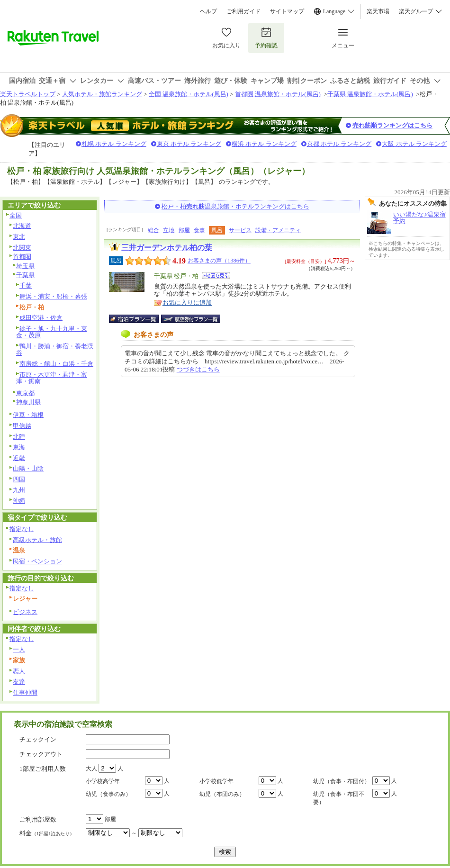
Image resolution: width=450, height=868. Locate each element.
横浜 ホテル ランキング (264, 144)
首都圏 (22, 257)
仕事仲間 (25, 692)
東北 (19, 237)
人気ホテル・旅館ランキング (102, 94)
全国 (16, 215)
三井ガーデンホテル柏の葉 (167, 248)
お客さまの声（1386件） (219, 261)
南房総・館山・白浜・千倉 (56, 364)
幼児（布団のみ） (222, 794)
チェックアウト (41, 754)
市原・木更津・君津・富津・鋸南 (52, 378)
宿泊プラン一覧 (139, 319)
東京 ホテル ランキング (189, 144)
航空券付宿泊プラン (191, 319)
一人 (19, 649)
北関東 (22, 248)
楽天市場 (378, 11)
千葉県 (25, 275)
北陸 (19, 437)
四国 (19, 479)
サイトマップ (287, 11)
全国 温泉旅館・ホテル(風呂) (189, 94)
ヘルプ (208, 11)
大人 (91, 769)
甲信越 (22, 426)
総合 (153, 230)
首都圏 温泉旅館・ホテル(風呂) (278, 94)
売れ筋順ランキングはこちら (392, 125)
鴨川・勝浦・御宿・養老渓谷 (55, 350)
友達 (19, 682)
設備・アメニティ (278, 230)
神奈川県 (28, 402)
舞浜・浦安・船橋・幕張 (53, 296)
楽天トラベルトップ (28, 94)
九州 (19, 490)
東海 (19, 447)
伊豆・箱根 (28, 415)
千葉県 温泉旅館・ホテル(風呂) (370, 94)
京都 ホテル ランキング (339, 144)
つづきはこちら (198, 369)
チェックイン (38, 739)
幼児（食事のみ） (108, 794)
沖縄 (19, 501)
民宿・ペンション (37, 561)
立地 (169, 230)
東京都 (25, 393)
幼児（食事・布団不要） (339, 798)
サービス (240, 230)
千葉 (26, 285)
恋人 (19, 671)
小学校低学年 (216, 781)
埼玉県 (25, 266)
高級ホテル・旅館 (37, 540)
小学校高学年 (103, 781)
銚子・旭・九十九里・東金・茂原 (52, 332)
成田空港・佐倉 (41, 318)
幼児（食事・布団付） (342, 781)
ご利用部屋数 (38, 819)
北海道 (22, 226)
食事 (199, 230)
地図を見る (216, 276)
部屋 (184, 230)
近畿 (19, 458)
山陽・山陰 (28, 468)
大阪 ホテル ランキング (414, 144)
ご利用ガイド (243, 11)
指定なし (22, 529)
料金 (47, 833)
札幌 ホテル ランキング (114, 144)
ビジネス (25, 612)
